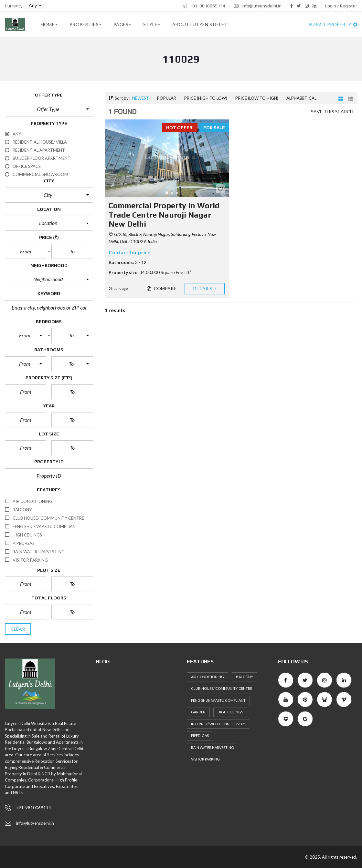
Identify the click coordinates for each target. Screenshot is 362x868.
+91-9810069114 (204, 6)
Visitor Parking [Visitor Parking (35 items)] (205, 759)
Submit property (333, 24)
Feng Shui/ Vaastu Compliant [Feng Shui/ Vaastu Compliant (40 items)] (218, 700)
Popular (167, 98)
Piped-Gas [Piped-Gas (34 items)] (200, 735)
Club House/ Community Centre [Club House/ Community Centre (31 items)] (222, 688)
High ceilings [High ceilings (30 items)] (230, 712)
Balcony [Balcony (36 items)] (245, 677)
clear (18, 629)
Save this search (332, 112)
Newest (141, 98)
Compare (162, 288)
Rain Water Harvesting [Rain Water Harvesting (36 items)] (213, 747)
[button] (35, 5)
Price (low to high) (257, 98)
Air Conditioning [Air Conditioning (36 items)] (208, 677)
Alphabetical (301, 98)
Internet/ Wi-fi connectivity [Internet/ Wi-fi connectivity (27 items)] (218, 724)
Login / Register (341, 6)
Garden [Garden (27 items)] (198, 712)
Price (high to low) (206, 98)
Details (205, 288)
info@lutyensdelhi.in (258, 6)
